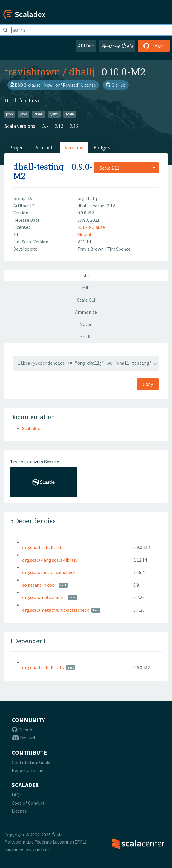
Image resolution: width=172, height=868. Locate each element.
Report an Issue (28, 770)
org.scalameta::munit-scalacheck (56, 610)
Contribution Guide (31, 762)
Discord (23, 738)
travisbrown (32, 72)
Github (22, 730)
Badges (102, 147)
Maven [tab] (86, 324)
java (24, 114)
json (10, 114)
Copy (148, 384)
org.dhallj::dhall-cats (43, 667)
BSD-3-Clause (91, 227)
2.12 (74, 126)
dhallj (82, 72)
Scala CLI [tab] (86, 300)
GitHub (116, 85)
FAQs (17, 795)
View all (85, 234)
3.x (46, 126)
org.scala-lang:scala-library (50, 560)
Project (17, 147)
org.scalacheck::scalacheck (49, 572)
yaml (54, 114)
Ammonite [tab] (86, 312)
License (19, 811)
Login (154, 46)
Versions (74, 147)
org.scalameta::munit (44, 597)
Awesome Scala (117, 46)
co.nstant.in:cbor (39, 585)
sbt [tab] (86, 275)
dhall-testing (38, 167)
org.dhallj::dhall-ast (42, 547)
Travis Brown (91, 249)
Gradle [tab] (86, 336)
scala (70, 114)
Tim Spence (119, 249)
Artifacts (45, 147)
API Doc (86, 46)
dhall (39, 114)
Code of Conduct (28, 803)
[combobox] (126, 168)
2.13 (59, 126)
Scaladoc (31, 428)
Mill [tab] (86, 287)
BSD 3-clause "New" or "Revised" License (53, 85)
